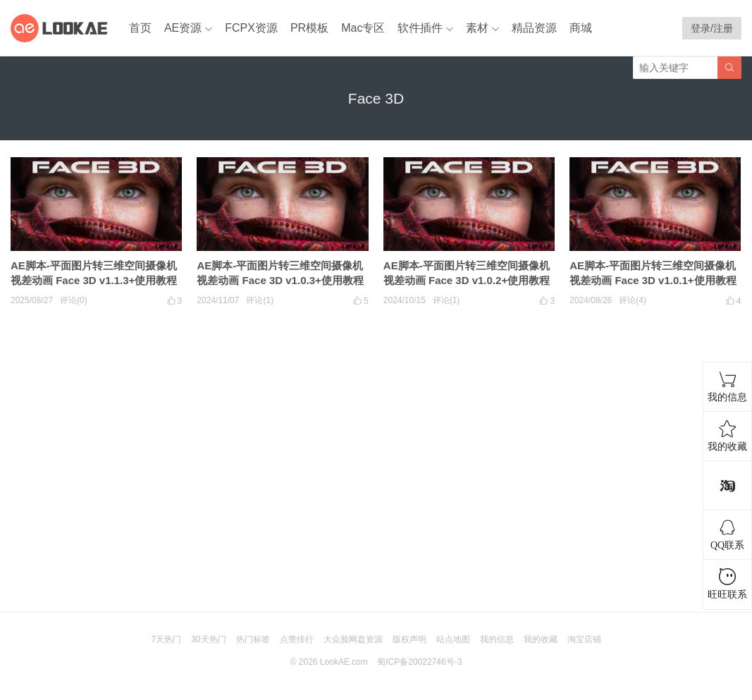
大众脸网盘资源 (353, 639)
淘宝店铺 (584, 639)
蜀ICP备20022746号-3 (419, 662)
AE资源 (183, 28)
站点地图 (453, 639)
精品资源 (534, 28)
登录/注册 (712, 28)
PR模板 (309, 28)
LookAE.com (344, 662)
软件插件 (420, 28)
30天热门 (208, 639)
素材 (477, 28)
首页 (140, 28)
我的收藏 (541, 639)
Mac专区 (363, 28)
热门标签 (253, 639)
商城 (581, 28)
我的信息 (497, 639)
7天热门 (166, 639)
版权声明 (409, 639)
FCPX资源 (251, 28)
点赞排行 (297, 639)
